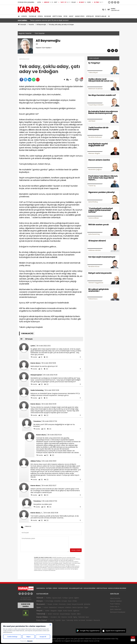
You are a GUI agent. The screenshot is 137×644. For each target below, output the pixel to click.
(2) (47, 415)
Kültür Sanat (68, 611)
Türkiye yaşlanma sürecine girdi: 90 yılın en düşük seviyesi (49, 20)
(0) (47, 357)
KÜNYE (55, 588)
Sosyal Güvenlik (77, 604)
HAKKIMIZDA (41, 588)
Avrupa (64, 601)
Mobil (50, 614)
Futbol (46, 607)
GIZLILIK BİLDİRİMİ (89, 588)
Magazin (54, 611)
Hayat (71, 16)
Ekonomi (48, 16)
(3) (41, 415)
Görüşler (90, 16)
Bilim (79, 614)
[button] (64, 80)
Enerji (69, 604)
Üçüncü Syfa (57, 598)
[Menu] (108, 16)
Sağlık (60, 611)
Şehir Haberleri (116, 609)
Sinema (64, 617)
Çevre (71, 598)
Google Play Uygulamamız (90, 631)
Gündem (54, 617)
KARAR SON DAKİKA (26, 605)
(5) (47, 455)
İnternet (56, 614)
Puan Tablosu (115, 604)
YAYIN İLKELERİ (63, 588)
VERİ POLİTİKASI (102, 588)
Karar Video (80, 16)
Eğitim (77, 598)
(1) (41, 357)
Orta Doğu (49, 601)
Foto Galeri (42, 620)
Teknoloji (41, 614)
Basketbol (53, 607)
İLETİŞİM (49, 588)
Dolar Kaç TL (115, 607)
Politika (49, 598)
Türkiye (65, 598)
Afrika (75, 601)
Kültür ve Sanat (79, 620)
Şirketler (87, 604)
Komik (70, 617)
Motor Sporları (78, 607)
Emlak (55, 604)
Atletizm (68, 607)
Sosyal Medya (65, 614)
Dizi (59, 617)
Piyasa (50, 604)
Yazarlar (32, 16)
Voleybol (61, 607)
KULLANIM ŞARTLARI (76, 588)
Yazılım (74, 614)
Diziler (47, 611)
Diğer (86, 607)
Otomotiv (62, 604)
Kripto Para (57, 16)
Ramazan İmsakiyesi (118, 612)
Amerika (57, 601)
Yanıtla (35, 357)
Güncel (24, 16)
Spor (65, 16)
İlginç (75, 617)
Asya (70, 601)
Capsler (58, 620)
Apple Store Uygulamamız (115, 631)
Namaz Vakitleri (116, 601)
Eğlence (76, 611)
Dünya (40, 16)
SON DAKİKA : (23, 20)
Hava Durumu (115, 598)
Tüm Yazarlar (40, 33)
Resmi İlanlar (101, 16)
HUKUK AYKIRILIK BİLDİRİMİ (117, 588)
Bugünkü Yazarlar (25, 33)
